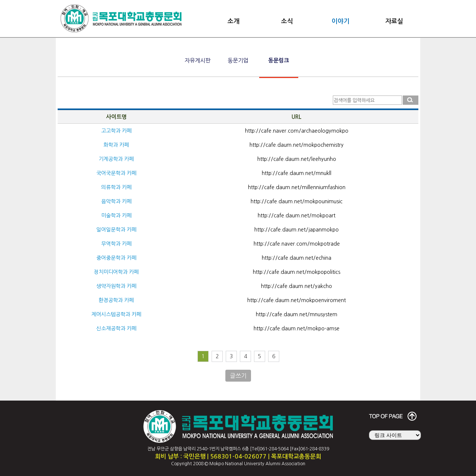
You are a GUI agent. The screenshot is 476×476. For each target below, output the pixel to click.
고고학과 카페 (116, 131)
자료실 (394, 21)
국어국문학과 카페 (116, 173)
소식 (287, 21)
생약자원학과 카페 (116, 286)
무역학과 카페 (116, 244)
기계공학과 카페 (116, 159)
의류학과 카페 (116, 187)
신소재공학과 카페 (116, 328)
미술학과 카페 (116, 216)
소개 (234, 21)
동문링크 (279, 60)
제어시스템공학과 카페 (116, 314)
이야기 (341, 21)
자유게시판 (197, 60)
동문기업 (238, 60)
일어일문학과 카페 (116, 230)
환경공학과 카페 (116, 300)
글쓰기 (238, 376)
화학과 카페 (116, 145)
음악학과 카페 (116, 201)
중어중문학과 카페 (116, 258)
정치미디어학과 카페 (116, 272)
